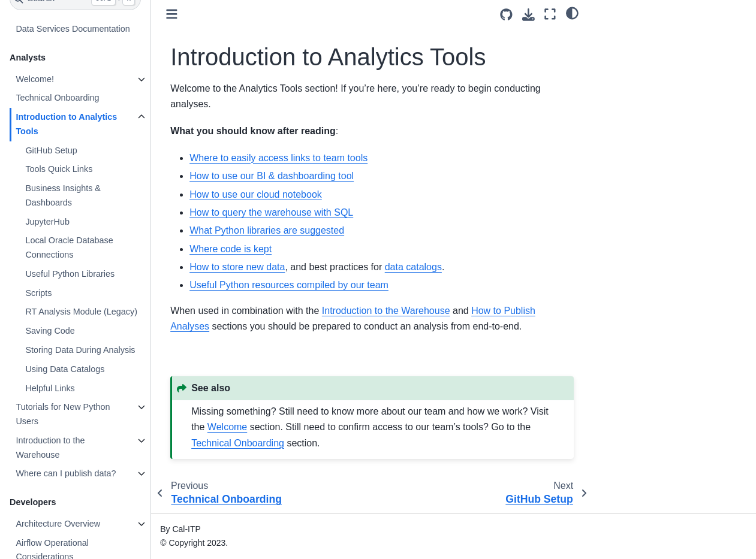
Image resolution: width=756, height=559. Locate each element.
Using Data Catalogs (65, 369)
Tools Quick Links (59, 169)
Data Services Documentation (73, 29)
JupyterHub (47, 222)
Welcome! (35, 79)
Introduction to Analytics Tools (66, 124)
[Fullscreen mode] (550, 14)
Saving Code (50, 331)
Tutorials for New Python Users (63, 414)
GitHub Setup (51, 150)
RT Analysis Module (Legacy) (81, 312)
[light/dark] (572, 13)
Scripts (38, 293)
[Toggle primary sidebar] (172, 14)
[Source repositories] (506, 15)
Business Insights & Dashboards (63, 195)
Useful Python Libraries (70, 274)
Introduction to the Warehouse (50, 448)
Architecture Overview (58, 524)
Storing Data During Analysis (80, 350)
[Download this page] (528, 15)
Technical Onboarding (57, 98)
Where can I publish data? (66, 473)
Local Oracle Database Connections (69, 247)
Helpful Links (50, 388)
